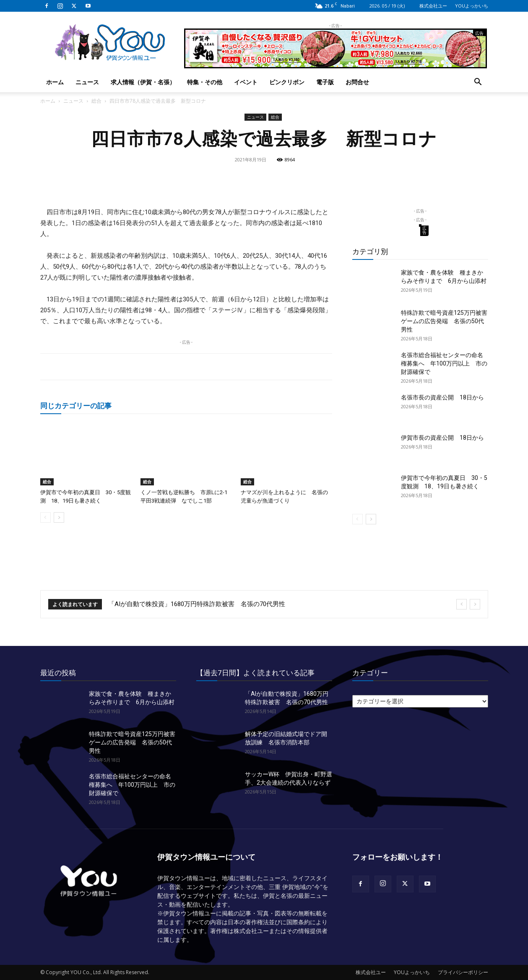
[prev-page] (46, 517)
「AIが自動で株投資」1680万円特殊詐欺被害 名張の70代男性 (197, 604)
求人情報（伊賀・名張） (143, 82)
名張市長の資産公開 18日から (442, 397)
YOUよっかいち (472, 6)
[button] (478, 83)
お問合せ (357, 82)
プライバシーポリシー (463, 972)
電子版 (325, 82)
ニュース (87, 82)
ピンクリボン (287, 82)
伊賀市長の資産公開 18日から (442, 438)
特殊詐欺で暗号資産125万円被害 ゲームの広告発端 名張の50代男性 (447, 321)
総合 (96, 101)
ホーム (55, 82)
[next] (475, 604)
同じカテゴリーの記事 (76, 406)
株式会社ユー (433, 6)
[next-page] (59, 517)
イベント (246, 82)
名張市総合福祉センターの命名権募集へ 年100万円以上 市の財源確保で (444, 363)
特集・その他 (205, 82)
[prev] (462, 604)
